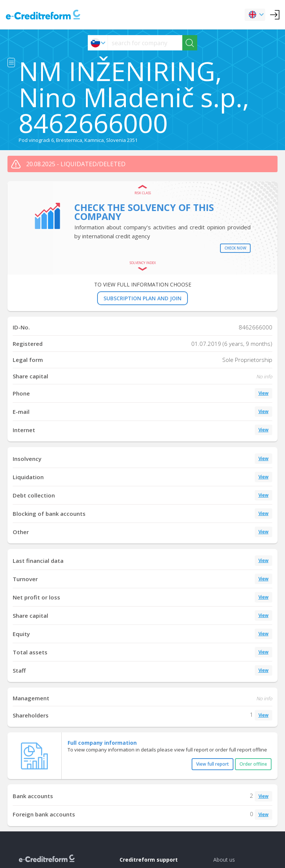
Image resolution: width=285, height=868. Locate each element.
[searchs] (145, 43)
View (264, 393)
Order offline (253, 764)
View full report (213, 764)
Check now (235, 248)
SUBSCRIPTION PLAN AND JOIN (142, 298)
